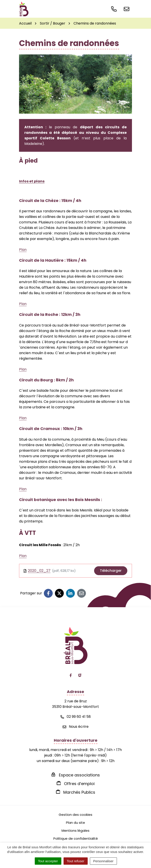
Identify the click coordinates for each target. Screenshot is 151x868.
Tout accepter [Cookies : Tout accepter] (48, 861)
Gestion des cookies (75, 815)
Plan (23, 250)
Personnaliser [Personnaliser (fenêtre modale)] (103, 861)
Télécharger (111, 571)
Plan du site (75, 823)
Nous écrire (76, 727)
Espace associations (79, 775)
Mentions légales (75, 831)
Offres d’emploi (79, 784)
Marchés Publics (79, 792)
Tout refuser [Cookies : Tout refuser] (76, 861)
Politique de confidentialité (76, 838)
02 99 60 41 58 (76, 717)
